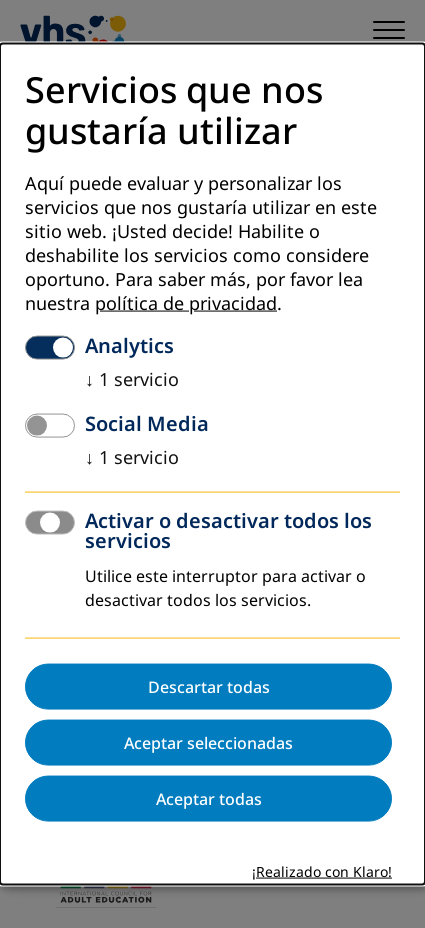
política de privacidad (186, 303)
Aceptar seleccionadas (208, 742)
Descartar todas (209, 686)
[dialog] (212, 464)
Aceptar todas (209, 798)
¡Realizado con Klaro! (322, 871)
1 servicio (132, 379)
